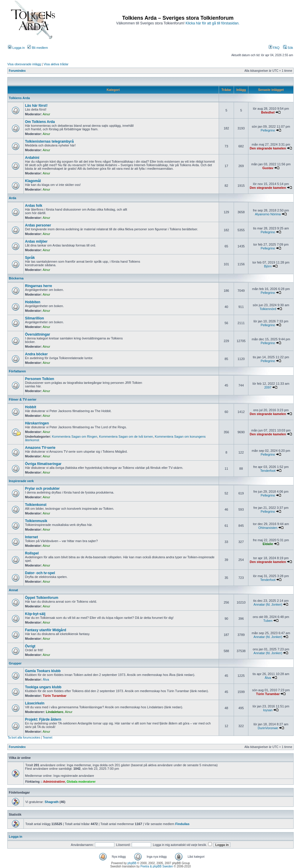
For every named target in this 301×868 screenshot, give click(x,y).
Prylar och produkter (42, 489)
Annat (13, 590)
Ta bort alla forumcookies (24, 738)
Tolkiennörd (268, 309)
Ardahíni (32, 158)
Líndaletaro (55, 712)
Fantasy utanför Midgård (46, 630)
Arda (12, 198)
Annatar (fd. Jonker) (268, 604)
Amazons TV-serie (40, 448)
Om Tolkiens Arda (40, 122)
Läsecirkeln (35, 703)
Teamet (47, 738)
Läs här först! (36, 106)
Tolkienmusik (36, 521)
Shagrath (52, 802)
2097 (268, 387)
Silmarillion (35, 318)
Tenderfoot (268, 471)
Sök (288, 48)
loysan (268, 710)
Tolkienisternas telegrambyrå (49, 141)
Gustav (268, 168)
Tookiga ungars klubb (43, 687)
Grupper (15, 663)
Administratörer (54, 782)
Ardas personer (38, 225)
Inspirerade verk (21, 481)
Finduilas (182, 824)
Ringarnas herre (39, 286)
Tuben (268, 621)
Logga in (16, 48)
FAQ (274, 48)
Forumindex (17, 71)
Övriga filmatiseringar (43, 464)
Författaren (17, 371)
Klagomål (33, 181)
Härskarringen (37, 423)
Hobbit (31, 407)
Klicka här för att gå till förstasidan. (212, 23)
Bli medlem (37, 48)
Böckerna (16, 278)
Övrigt (30, 646)
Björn (268, 266)
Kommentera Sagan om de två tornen (126, 437)
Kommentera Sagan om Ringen (75, 437)
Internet (31, 537)
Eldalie (268, 544)
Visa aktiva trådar (56, 64)
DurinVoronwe (268, 728)
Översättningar (37, 334)
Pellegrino (268, 130)
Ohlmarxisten (268, 528)
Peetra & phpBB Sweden (157, 866)
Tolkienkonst (36, 505)
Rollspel (32, 553)
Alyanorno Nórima (268, 214)
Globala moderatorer (81, 782)
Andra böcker (36, 354)
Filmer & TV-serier (23, 399)
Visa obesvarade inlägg (24, 64)
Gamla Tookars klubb (43, 671)
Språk (30, 258)
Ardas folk (34, 206)
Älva (46, 679)
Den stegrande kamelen (268, 148)
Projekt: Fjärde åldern (43, 719)
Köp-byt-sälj (35, 614)
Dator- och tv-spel (40, 573)
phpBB (132, 863)
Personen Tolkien (40, 379)
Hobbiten (33, 302)
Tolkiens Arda (19, 98)
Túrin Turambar (55, 696)
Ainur (46, 114)
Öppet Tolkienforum (42, 598)
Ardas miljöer (36, 241)
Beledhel (268, 112)
